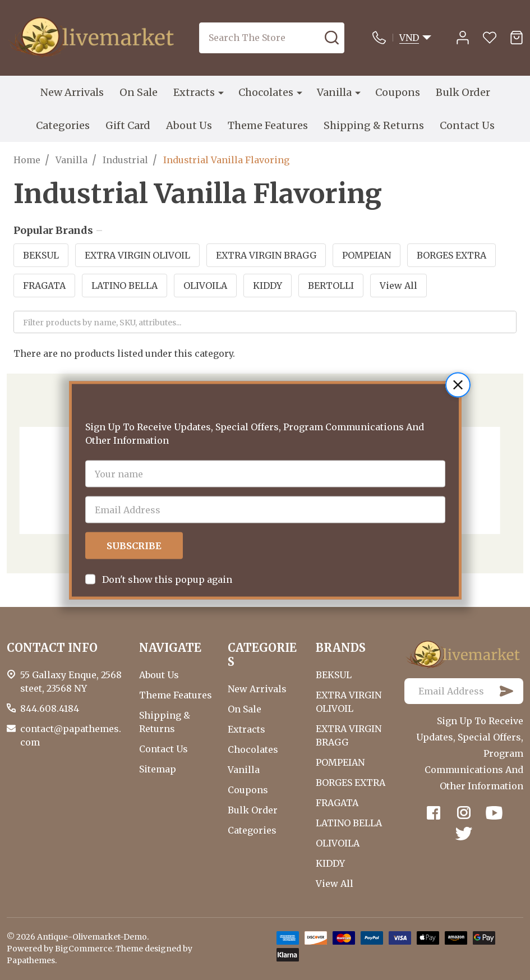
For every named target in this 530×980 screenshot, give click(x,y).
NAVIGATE (170, 648)
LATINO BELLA (125, 286)
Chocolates (266, 92)
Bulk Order (463, 92)
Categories (63, 125)
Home (27, 160)
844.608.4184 (50, 708)
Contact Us (467, 125)
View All (398, 286)
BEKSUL (41, 255)
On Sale (139, 92)
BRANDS (341, 648)
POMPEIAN (367, 255)
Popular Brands (58, 231)
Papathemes (31, 960)
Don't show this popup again (167, 551)
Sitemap (158, 769)
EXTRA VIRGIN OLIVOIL (137, 255)
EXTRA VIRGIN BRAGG (266, 255)
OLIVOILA (205, 286)
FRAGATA (44, 286)
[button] (458, 357)
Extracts (194, 92)
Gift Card (128, 125)
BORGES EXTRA (451, 255)
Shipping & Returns (374, 125)
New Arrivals (72, 92)
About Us (189, 125)
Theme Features (268, 125)
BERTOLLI (331, 286)
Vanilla (334, 92)
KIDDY (268, 286)
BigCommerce (84, 949)
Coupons (398, 92)
